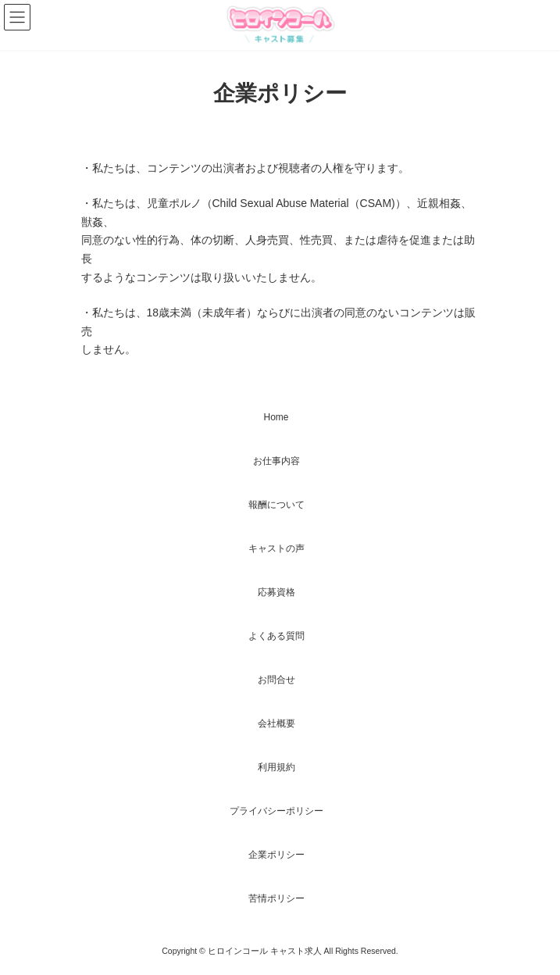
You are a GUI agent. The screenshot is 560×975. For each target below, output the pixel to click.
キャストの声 (276, 548)
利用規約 (276, 767)
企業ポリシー (276, 855)
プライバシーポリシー (276, 811)
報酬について (276, 505)
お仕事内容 (276, 461)
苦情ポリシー (276, 898)
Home (276, 417)
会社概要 (276, 723)
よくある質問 (276, 636)
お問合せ (276, 680)
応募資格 (276, 592)
